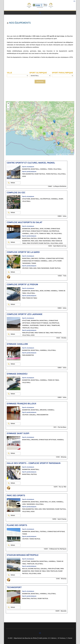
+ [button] (8, 104)
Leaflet (58, 155)
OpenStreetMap (65, 155)
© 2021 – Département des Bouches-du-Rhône (22, 638)
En (74, 1)
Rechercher (40, 82)
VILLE (9, 73)
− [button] (8, 106)
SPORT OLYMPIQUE (38, 73)
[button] (8, 109)
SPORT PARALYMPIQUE (62, 73)
